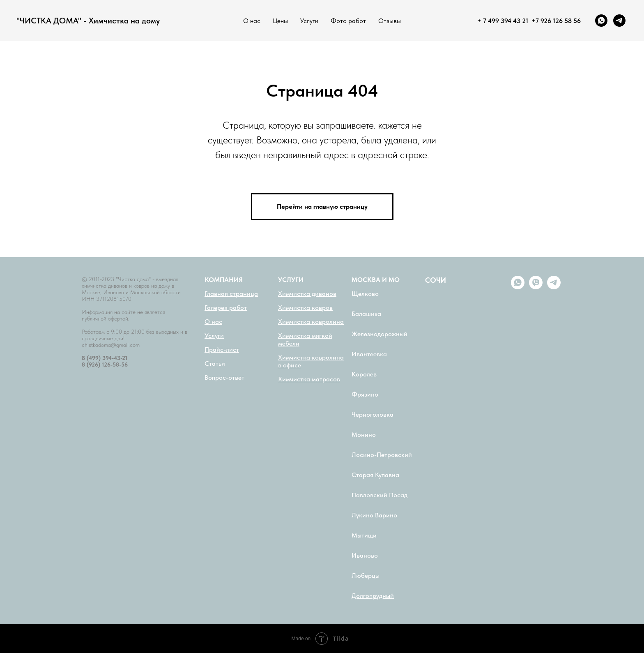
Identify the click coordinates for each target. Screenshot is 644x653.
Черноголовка (373, 414)
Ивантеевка (369, 354)
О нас (252, 21)
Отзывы (390, 21)
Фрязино (365, 394)
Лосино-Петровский (382, 455)
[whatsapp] (601, 21)
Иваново (365, 555)
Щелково (365, 294)
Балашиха (366, 314)
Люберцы (366, 576)
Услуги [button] (309, 21)
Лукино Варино (374, 515)
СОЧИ (436, 280)
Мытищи (364, 535)
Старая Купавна (375, 475)
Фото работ (348, 21)
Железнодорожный (379, 334)
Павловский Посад (379, 495)
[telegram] (619, 21)
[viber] (536, 287)
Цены (280, 21)
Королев (364, 374)
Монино (364, 435)
